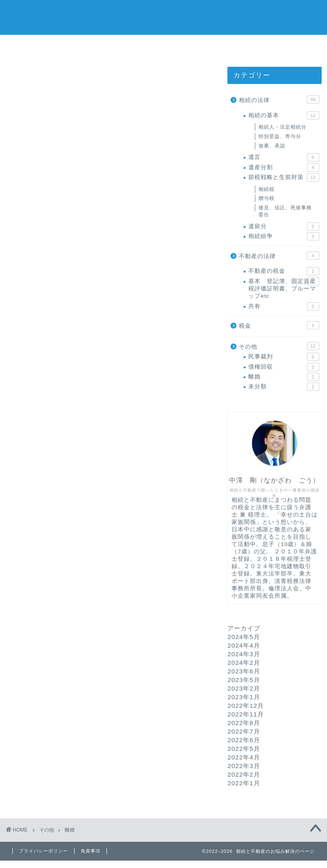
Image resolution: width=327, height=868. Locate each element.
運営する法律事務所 (263, 46)
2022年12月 (246, 706)
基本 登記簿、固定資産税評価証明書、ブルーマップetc (284, 288)
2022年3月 (244, 766)
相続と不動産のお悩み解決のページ (164, 17)
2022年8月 (244, 723)
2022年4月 (244, 757)
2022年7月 (244, 731)
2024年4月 (244, 645)
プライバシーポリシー (43, 851)
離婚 (284, 377)
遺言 (284, 157)
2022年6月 (244, 740)
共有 (284, 306)
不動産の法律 (279, 256)
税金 (279, 325)
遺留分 (284, 227)
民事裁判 (284, 357)
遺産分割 (284, 168)
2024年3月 (244, 654)
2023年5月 (244, 680)
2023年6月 (244, 671)
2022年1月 (244, 783)
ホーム (65, 46)
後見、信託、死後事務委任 (285, 211)
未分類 (284, 387)
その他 (279, 346)
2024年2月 (244, 663)
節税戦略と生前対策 (284, 177)
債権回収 (284, 367)
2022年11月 (246, 714)
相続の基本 (284, 116)
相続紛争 (284, 236)
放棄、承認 (272, 146)
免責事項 (91, 851)
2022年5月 (244, 749)
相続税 (267, 189)
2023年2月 (244, 688)
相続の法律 (279, 100)
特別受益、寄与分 (280, 136)
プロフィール (164, 46)
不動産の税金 (284, 271)
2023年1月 (244, 697)
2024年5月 (244, 637)
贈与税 (267, 198)
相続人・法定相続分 (283, 127)
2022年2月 (244, 774)
